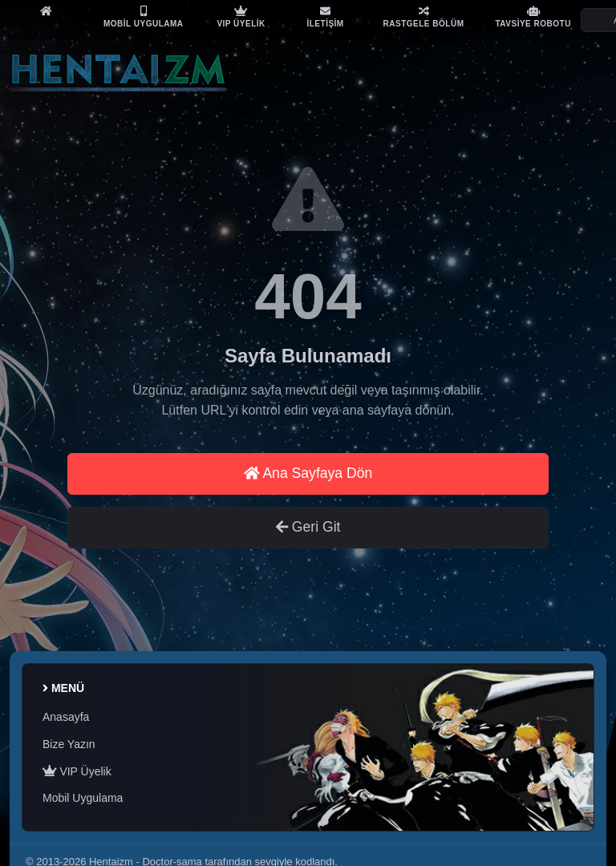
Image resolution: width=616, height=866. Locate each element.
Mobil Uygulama (83, 798)
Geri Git (308, 527)
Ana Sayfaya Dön (308, 473)
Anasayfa (66, 717)
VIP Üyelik (77, 771)
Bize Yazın (69, 744)
